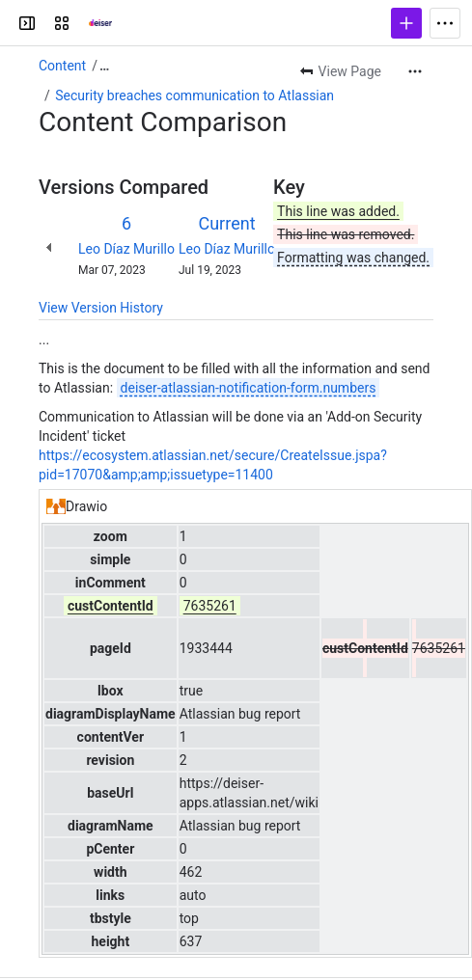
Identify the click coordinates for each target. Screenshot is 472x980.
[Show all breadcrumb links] (104, 66)
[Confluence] (89, 23)
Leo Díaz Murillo (126, 249)
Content (62, 66)
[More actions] (415, 71)
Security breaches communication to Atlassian (194, 95)
